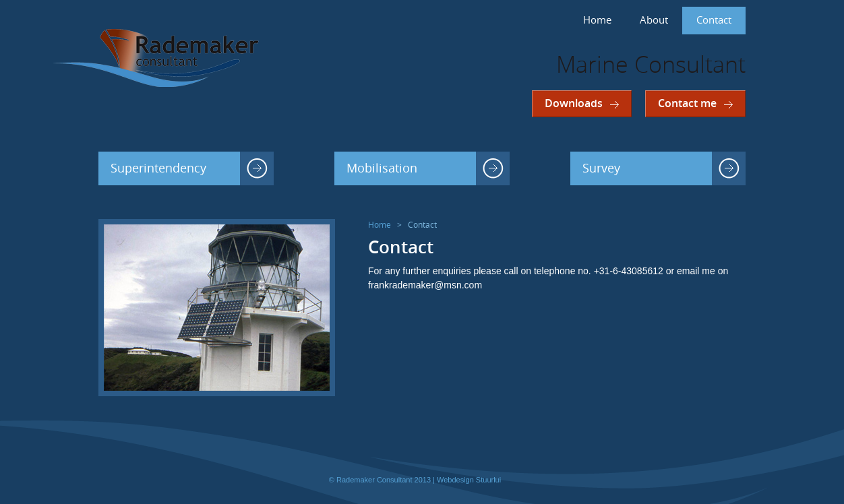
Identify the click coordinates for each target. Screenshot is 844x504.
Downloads (574, 103)
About (654, 20)
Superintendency (158, 168)
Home (597, 20)
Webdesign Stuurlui (469, 480)
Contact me (687, 103)
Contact (714, 20)
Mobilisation (382, 168)
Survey (601, 168)
